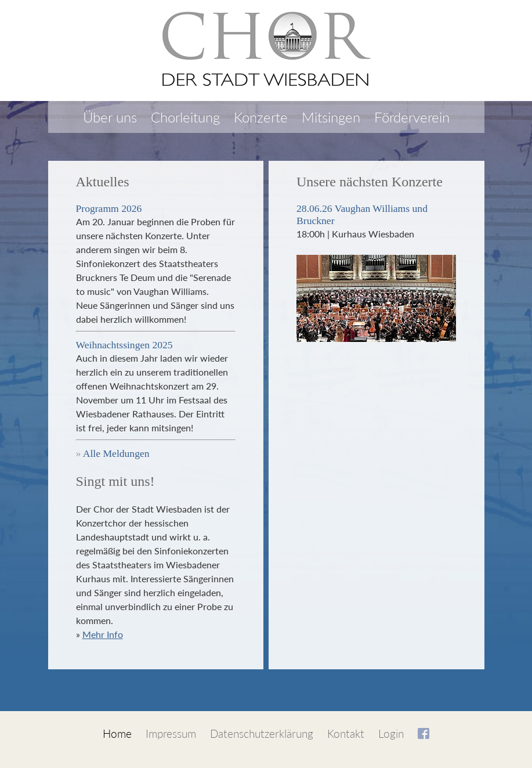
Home (117, 733)
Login (391, 733)
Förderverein (412, 117)
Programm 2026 (109, 208)
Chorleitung (185, 117)
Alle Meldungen (116, 453)
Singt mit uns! (115, 481)
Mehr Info (103, 634)
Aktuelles (103, 182)
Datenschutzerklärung (262, 733)
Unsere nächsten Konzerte (370, 182)
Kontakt (346, 733)
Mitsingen (331, 117)
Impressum (171, 733)
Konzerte (261, 117)
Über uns (110, 117)
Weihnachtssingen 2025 (124, 345)
